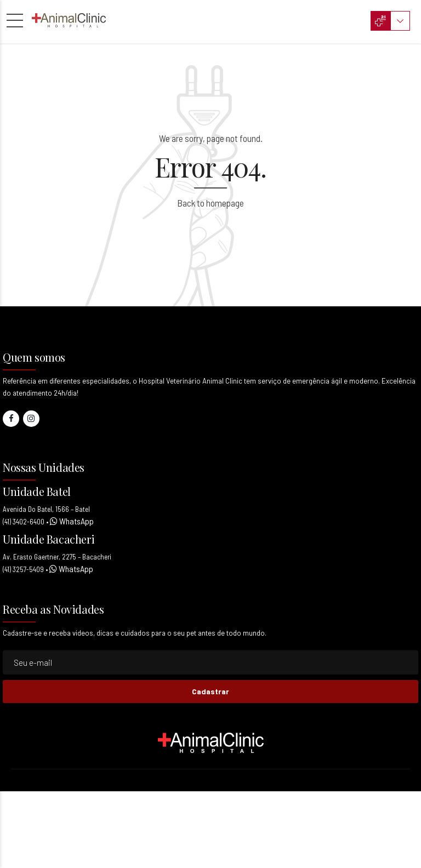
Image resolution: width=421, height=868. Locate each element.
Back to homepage (210, 203)
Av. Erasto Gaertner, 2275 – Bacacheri (57, 557)
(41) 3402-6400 (24, 522)
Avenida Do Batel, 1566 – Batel (46, 509)
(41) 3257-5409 (23, 569)
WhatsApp (76, 521)
